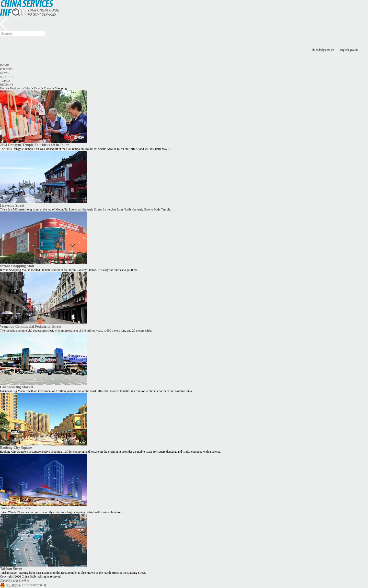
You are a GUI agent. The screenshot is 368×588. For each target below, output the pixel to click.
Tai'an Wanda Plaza (15, 508)
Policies (7, 69)
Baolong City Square (16, 448)
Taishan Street (11, 569)
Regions (7, 85)
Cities (27, 88)
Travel (48, 88)
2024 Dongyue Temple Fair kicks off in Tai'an (35, 145)
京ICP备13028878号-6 (14, 581)
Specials (7, 77)
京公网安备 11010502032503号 (26, 585)
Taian (37, 88)
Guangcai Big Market (17, 387)
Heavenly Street (12, 205)
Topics (5, 81)
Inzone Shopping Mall (17, 266)
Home (4, 65)
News (4, 73)
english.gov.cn (349, 50)
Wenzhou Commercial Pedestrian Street (31, 326)
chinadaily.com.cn (323, 50)
